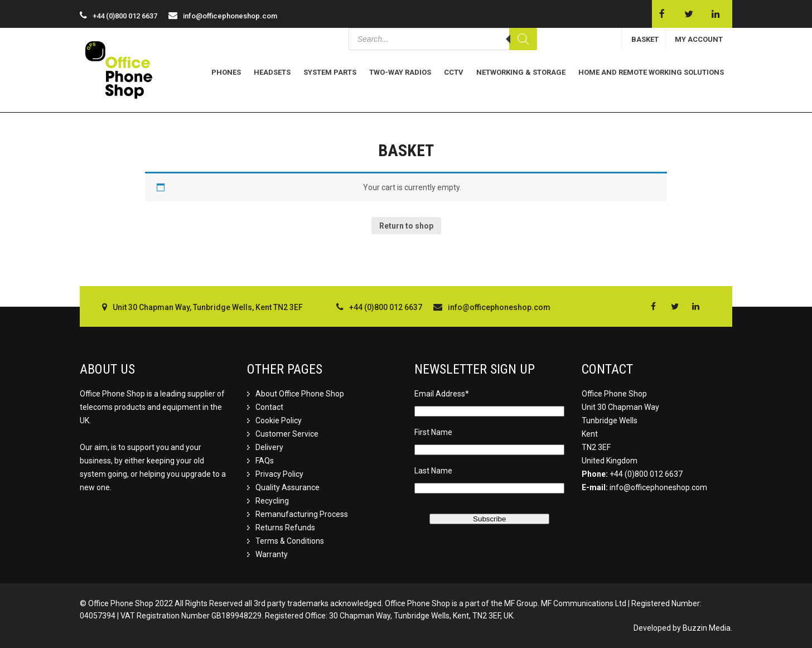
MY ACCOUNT (699, 39)
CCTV (454, 72)
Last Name (433, 471)
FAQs (265, 461)
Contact (269, 407)
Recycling (272, 501)
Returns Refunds (285, 528)
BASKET (645, 39)
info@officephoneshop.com (230, 16)
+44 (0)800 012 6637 (646, 474)
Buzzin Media (707, 628)
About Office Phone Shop (300, 394)
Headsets (272, 72)
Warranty (272, 554)
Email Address (442, 394)
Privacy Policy (279, 474)
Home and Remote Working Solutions (651, 72)
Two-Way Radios (400, 72)
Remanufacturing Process (302, 514)
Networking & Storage (521, 72)
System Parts (330, 72)
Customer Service (287, 434)
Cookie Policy (279, 420)
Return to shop (406, 226)
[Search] (523, 39)
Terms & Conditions (290, 541)
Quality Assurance (287, 487)
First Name (433, 432)
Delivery (269, 447)
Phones (226, 72)
